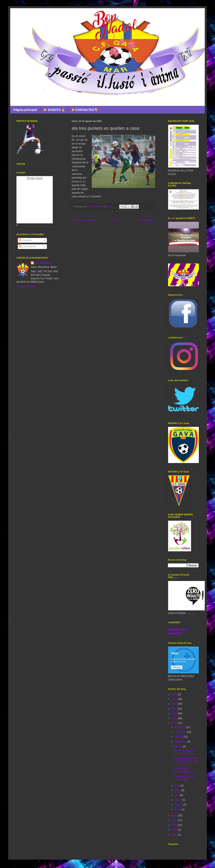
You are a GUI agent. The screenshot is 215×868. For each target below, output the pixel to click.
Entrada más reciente (84, 220)
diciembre (180, 727)
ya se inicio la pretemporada (183, 770)
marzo (178, 800)
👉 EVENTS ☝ (54, 110)
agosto (179, 746)
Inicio (117, 220)
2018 (175, 709)
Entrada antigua (146, 220)
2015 (175, 723)
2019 (175, 704)
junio (178, 786)
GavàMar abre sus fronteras (184, 778)
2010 (175, 835)
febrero (179, 805)
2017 (175, 713)
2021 (175, 694)
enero (178, 810)
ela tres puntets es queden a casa (184, 752)
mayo (178, 790)
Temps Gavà (35, 178)
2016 (175, 718)
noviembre (181, 732)
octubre (179, 737)
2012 (175, 825)
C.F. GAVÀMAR (44, 263)
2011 (175, 830)
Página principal (25, 110)
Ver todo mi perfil (26, 287)
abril (177, 795)
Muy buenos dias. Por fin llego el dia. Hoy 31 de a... (186, 761)
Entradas (25, 240)
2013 (175, 820)
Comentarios (27, 247)
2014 (175, 815)
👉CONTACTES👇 (85, 110)
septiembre (181, 742)
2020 (175, 699)
